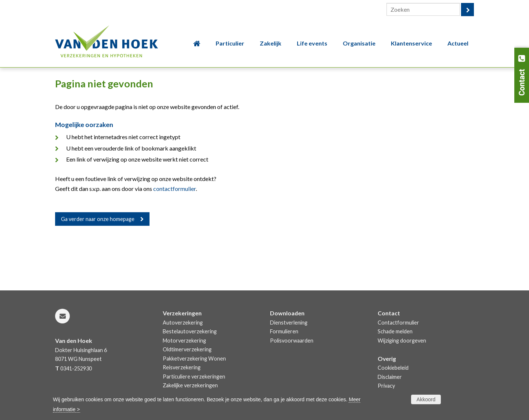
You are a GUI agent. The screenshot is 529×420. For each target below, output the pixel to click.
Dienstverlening (289, 323)
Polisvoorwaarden (292, 341)
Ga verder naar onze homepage (98, 219)
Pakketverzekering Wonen (194, 359)
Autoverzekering (183, 323)
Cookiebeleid (393, 368)
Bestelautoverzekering (190, 331)
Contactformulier (398, 323)
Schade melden (395, 331)
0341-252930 (76, 368)
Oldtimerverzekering (187, 349)
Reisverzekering (182, 367)
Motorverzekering (184, 341)
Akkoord (426, 399)
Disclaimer (390, 377)
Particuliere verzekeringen (194, 376)
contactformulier (174, 189)
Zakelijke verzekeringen (190, 385)
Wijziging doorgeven (402, 341)
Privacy (386, 386)
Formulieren (284, 331)
